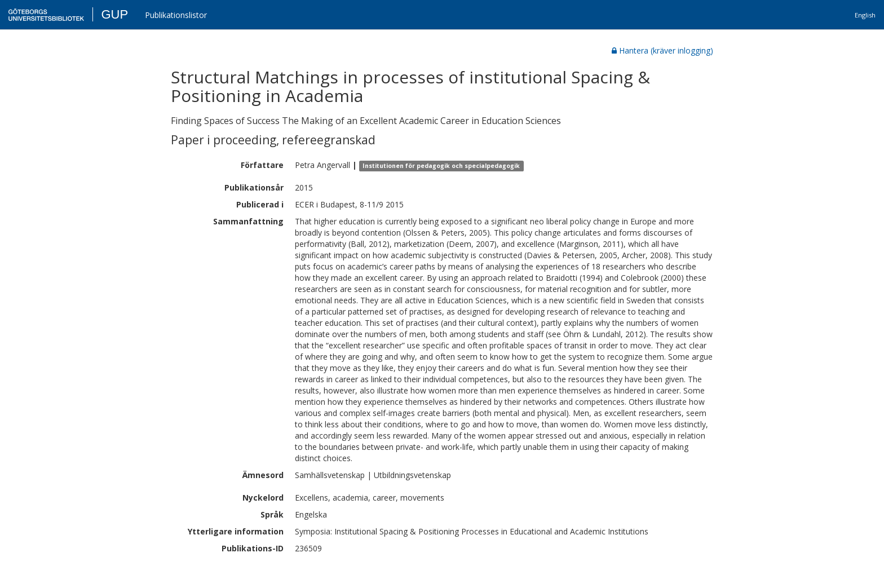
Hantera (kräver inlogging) (662, 50)
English (865, 15)
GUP (114, 14)
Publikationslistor (176, 15)
